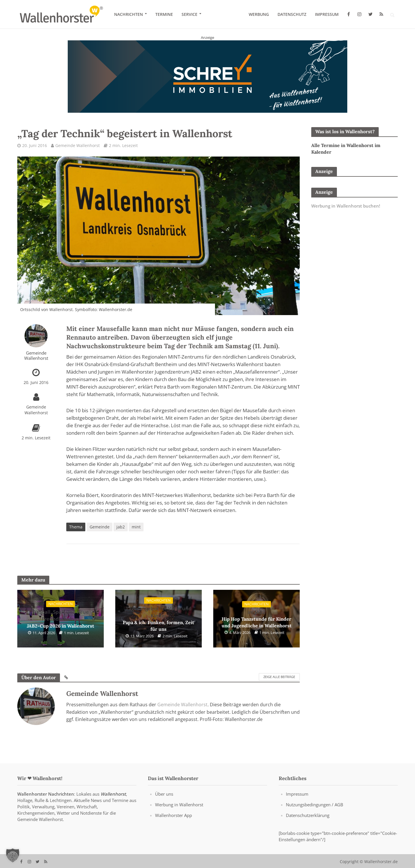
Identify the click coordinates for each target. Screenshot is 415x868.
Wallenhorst (113, 802)
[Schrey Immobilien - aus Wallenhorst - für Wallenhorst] (207, 76)
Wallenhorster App (173, 823)
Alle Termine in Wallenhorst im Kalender (346, 149)
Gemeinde (100, 527)
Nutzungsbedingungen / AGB (315, 812)
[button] (13, 855)
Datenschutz (292, 14)
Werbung (259, 14)
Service (189, 14)
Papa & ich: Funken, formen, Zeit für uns (159, 618)
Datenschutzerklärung (308, 823)
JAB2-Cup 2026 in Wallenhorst (61, 619)
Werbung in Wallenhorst (179, 812)
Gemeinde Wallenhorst (78, 145)
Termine (164, 14)
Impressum (327, 14)
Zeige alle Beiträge (279, 677)
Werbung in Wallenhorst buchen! (346, 206)
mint (136, 527)
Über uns (164, 802)
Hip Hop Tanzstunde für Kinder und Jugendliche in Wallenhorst (257, 619)
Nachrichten (129, 14)
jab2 (121, 527)
